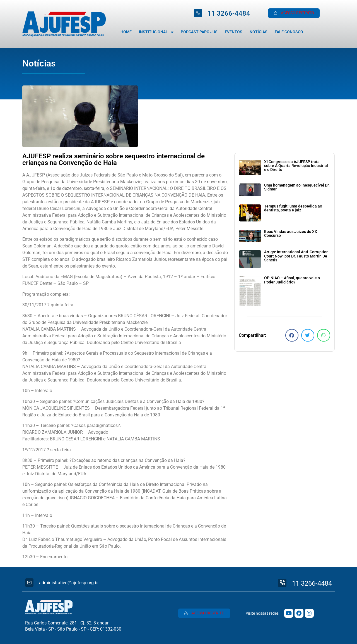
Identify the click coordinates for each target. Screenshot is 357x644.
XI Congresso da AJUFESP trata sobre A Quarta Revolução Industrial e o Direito (296, 166)
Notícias (259, 32)
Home (126, 32)
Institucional (156, 32)
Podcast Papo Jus (199, 32)
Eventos (234, 32)
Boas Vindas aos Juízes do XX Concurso (291, 234)
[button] (292, 335)
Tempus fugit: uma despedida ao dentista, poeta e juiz (293, 208)
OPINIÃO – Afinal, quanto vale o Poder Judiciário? (292, 280)
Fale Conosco (289, 32)
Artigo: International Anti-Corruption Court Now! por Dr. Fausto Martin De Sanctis (296, 256)
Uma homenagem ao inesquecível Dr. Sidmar (297, 187)
